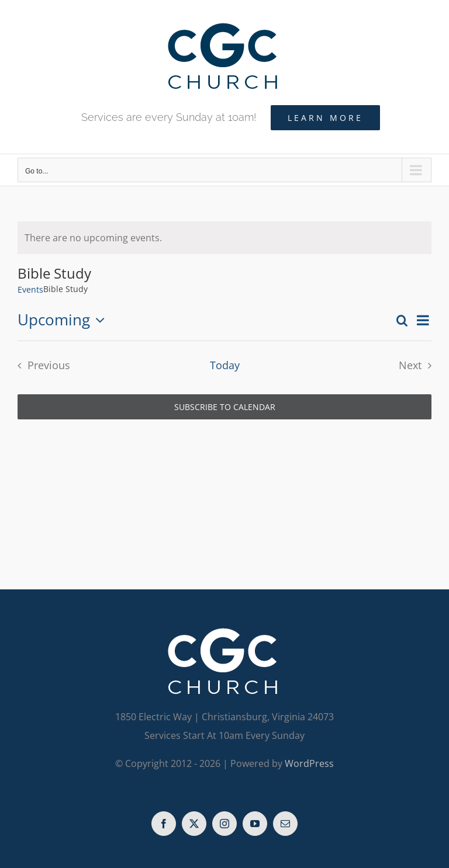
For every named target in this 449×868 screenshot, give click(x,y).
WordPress (309, 763)
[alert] (224, 238)
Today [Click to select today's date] (225, 365)
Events (30, 289)
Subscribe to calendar (225, 407)
